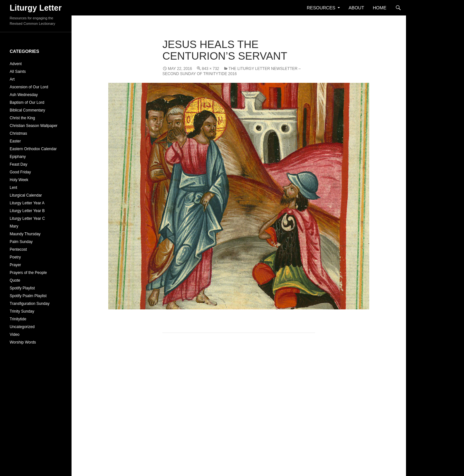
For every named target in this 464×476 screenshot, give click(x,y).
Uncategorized (22, 327)
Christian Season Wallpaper (34, 126)
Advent (16, 64)
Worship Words (23, 342)
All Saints (18, 72)
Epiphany (18, 157)
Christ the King (22, 118)
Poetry (15, 257)
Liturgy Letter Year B (27, 211)
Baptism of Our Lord (27, 102)
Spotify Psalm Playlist (28, 296)
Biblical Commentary (27, 110)
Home (380, 8)
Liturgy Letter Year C (27, 219)
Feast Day (19, 164)
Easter (15, 141)
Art (12, 79)
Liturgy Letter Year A (27, 203)
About (356, 8)
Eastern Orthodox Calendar (33, 149)
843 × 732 (210, 69)
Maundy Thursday (25, 234)
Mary (14, 226)
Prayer (15, 265)
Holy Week (19, 180)
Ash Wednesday (24, 95)
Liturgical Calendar (26, 195)
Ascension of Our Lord (29, 87)
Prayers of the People (28, 273)
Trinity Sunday (22, 311)
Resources (321, 8)
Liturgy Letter (36, 8)
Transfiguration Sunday (30, 304)
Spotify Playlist (22, 288)
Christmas (18, 133)
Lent (13, 188)
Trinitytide (18, 319)
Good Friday (20, 172)
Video (15, 335)
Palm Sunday (21, 242)
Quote (15, 280)
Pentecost (18, 249)
